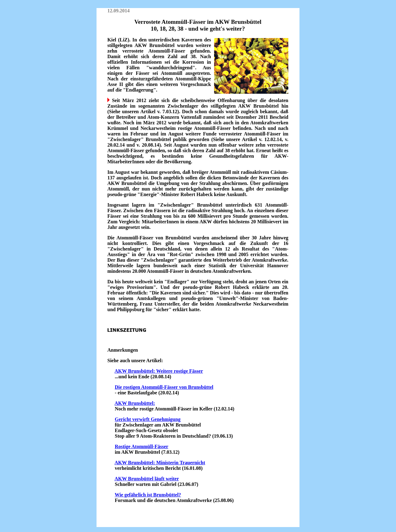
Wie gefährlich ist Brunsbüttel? (148, 495)
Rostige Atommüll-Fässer (142, 446)
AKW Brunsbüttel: (135, 403)
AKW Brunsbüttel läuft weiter (147, 479)
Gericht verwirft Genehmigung (148, 419)
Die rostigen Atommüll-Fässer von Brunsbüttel (164, 387)
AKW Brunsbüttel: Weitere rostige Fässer (159, 371)
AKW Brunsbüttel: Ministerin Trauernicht (160, 463)
